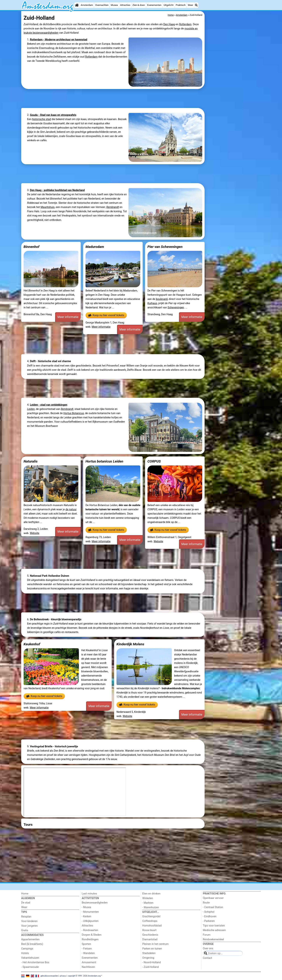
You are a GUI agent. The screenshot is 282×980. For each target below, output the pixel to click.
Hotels (25, 953)
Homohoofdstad (152, 926)
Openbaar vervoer (213, 898)
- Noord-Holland (152, 962)
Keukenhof (32, 644)
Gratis (25, 930)
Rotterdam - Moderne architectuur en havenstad (59, 40)
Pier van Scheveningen (165, 247)
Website (35, 533)
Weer (190, 5)
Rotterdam (185, 24)
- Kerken (87, 916)
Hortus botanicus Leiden (104, 461)
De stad (26, 903)
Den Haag (169, 24)
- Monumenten (90, 912)
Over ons (208, 948)
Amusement (89, 962)
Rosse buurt (149, 930)
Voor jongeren (29, 926)
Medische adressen (214, 930)
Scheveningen (176, 308)
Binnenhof (32, 247)
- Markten (148, 903)
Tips (24, 912)
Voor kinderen (29, 921)
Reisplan (26, 917)
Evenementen (154, 5)
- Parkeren (209, 921)
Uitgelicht (168, 5)
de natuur (71, 509)
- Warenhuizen (151, 907)
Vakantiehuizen (30, 958)
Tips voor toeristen (214, 926)
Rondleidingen (90, 939)
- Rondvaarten (90, 930)
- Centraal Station (213, 907)
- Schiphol (209, 912)
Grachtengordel (151, 916)
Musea (114, 5)
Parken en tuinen (152, 949)
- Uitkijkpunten (90, 921)
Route (206, 903)
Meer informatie (68, 317)
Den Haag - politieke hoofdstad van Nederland (57, 190)
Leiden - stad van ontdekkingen (49, 405)
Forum (207, 935)
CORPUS (154, 461)
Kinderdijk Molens (130, 644)
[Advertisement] (233, 96)
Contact (208, 958)
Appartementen (30, 939)
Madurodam (95, 247)
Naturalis (31, 461)
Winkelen (148, 898)
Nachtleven (88, 967)
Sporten (86, 944)
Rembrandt (113, 207)
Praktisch (181, 5)
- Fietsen (87, 949)
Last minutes (89, 894)
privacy (63, 976)
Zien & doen (139, 5)
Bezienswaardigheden (95, 903)
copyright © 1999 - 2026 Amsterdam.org (84, 976)
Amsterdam (87, 5)
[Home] (77, 5)
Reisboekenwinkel (214, 939)
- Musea (87, 907)
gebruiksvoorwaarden (49, 976)
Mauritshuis (48, 207)
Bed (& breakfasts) (32, 944)
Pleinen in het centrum (155, 944)
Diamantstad (150, 939)
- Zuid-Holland (150, 967)
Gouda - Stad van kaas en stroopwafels (53, 115)
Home (25, 894)
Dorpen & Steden (92, 935)
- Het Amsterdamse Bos (35, 962)
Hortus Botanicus (74, 413)
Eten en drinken (151, 894)
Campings (27, 949)
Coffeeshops (150, 921)
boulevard (162, 299)
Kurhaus (152, 303)
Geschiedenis (150, 935)
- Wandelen (88, 953)
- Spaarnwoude (30, 967)
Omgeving (148, 958)
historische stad (41, 119)
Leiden (31, 409)
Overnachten (102, 5)
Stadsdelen (149, 953)
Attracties (125, 5)
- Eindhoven (210, 916)
